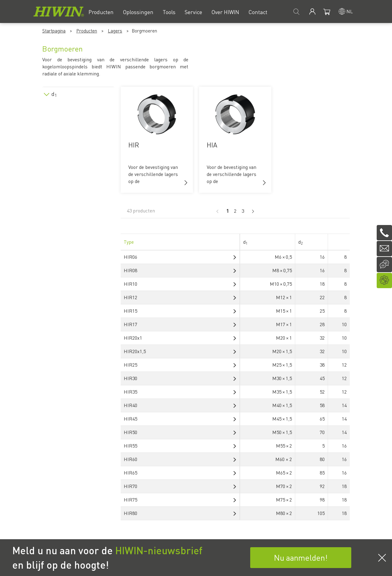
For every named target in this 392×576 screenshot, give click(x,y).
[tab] (78, 93)
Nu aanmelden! (301, 557)
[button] (186, 183)
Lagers (115, 31)
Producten (87, 31)
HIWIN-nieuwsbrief (159, 550)
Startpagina (54, 31)
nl (350, 11)
